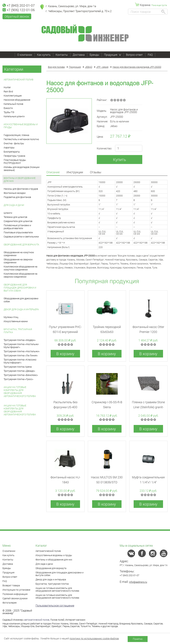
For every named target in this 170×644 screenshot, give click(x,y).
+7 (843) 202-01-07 (19, 5)
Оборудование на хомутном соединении (19, 254)
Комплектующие (13, 96)
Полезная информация (15, 594)
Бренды (94, 55)
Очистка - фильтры (14, 143)
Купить (120, 160)
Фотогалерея (10, 603)
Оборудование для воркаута (21, 244)
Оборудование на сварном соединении (18, 261)
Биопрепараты (12, 152)
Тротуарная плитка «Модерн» (20, 340)
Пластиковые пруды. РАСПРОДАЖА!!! (15, 161)
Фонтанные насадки (15, 193)
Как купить (44, 55)
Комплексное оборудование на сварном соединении (21, 275)
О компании (25, 55)
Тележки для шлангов (15, 217)
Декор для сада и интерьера (21, 309)
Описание (53, 172)
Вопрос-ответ (134, 55)
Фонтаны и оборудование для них (20, 179)
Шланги (8, 213)
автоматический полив (37, 620)
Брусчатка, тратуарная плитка (18, 331)
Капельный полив (13, 104)
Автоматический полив (19, 80)
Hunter (7, 87)
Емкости (8, 108)
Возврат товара (11, 585)
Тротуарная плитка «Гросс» (18, 379)
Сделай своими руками (15, 598)
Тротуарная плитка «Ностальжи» (22, 351)
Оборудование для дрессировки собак (21, 300)
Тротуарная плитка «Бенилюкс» (21, 375)
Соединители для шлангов (18, 221)
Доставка (79, 55)
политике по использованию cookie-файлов (94, 638)
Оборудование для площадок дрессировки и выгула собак (20, 288)
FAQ (150, 55)
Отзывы (96, 172)
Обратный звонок (17, 16)
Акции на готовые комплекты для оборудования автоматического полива (20, 392)
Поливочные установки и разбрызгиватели (17, 227)
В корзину (65, 354)
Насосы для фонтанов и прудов (21, 189)
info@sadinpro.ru (138, 582)
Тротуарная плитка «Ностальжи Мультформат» (21, 346)
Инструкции (75, 172)
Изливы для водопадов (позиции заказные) (22, 169)
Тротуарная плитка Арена (18, 367)
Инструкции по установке (16, 590)
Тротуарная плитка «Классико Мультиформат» (20, 361)
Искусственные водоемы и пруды (21, 126)
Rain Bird (8, 91)
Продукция (113, 55)
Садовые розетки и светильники (21, 237)
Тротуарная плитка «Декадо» (19, 371)
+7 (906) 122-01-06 (19, 10)
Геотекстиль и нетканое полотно (21, 139)
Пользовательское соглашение (55, 605)
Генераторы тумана (14, 156)
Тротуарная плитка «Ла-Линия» (21, 355)
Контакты (62, 55)
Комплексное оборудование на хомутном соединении (21, 268)
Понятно (138, 639)
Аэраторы (9, 147)
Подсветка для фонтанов (17, 197)
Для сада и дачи (14, 205)
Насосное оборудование (17, 100)
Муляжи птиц (11, 317)
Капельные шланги (14, 116)
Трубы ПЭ (9, 112)
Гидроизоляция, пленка (16, 135)
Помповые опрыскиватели (18, 232)
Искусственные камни (16, 321)
